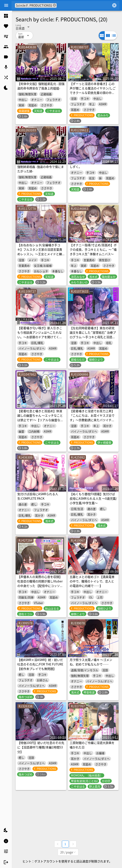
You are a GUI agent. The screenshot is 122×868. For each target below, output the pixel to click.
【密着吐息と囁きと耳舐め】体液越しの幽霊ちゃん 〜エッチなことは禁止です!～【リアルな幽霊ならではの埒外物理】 (40, 418)
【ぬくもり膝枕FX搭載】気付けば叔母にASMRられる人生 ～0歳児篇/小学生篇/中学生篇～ (93, 498)
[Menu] (6, 5)
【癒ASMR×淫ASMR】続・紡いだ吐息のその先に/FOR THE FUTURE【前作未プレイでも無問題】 (40, 664)
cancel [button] (54, 5)
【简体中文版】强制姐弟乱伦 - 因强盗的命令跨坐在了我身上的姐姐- (41, 86)
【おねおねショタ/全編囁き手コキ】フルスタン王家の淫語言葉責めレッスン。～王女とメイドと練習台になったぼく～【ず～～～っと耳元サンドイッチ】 (40, 254)
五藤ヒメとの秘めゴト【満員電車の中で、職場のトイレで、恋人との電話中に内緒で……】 (92, 581)
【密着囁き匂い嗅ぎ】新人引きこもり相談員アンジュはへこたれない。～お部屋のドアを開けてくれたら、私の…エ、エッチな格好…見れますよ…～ (40, 337)
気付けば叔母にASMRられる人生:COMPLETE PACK (38, 496)
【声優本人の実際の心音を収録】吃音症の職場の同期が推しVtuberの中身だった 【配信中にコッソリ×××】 (40, 583)
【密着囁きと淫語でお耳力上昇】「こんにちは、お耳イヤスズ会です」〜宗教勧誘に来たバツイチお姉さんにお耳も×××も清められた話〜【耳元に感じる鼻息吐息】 (92, 420)
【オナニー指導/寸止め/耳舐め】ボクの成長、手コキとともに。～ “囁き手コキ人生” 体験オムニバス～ (93, 249)
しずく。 (76, 167)
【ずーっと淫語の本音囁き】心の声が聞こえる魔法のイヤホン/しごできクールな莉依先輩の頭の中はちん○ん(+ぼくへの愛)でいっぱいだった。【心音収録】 (93, 93)
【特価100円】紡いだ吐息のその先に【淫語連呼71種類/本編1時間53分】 (41, 747)
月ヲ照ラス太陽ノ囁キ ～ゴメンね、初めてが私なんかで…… (91, 662)
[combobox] (84, 5)
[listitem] (6, 16)
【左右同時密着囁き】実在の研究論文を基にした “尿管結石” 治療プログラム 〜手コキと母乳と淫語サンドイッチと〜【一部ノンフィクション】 (93, 337)
